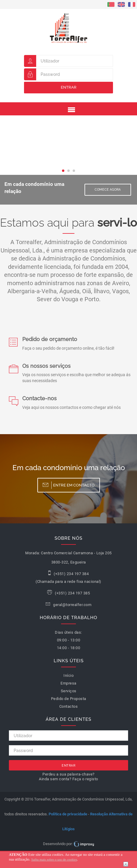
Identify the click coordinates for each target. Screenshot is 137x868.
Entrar (69, 87)
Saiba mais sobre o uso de (54, 859)
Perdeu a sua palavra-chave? (68, 774)
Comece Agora (108, 189)
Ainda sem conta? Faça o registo (68, 779)
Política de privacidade (68, 814)
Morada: (33, 553)
